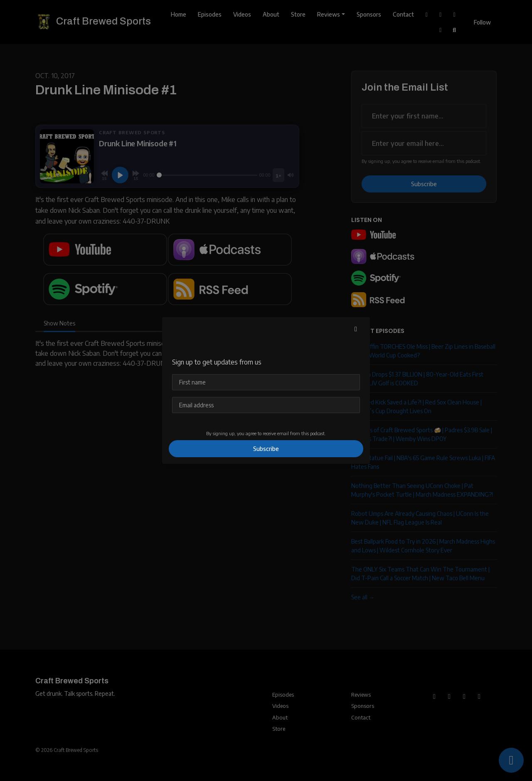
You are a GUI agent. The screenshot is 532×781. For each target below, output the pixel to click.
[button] (356, 329)
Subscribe (266, 449)
